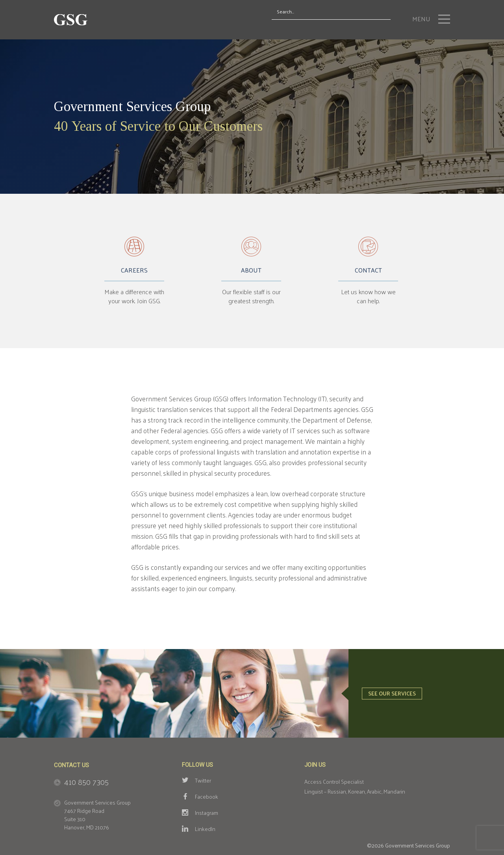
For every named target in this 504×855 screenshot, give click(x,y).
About (251, 271)
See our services (392, 693)
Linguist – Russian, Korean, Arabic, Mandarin (355, 791)
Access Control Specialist (334, 782)
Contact (368, 271)
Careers (134, 271)
